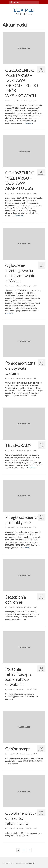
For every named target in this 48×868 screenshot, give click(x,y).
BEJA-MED (24, 10)
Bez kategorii (28, 101)
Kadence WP (31, 864)
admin (12, 101)
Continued (29, 123)
